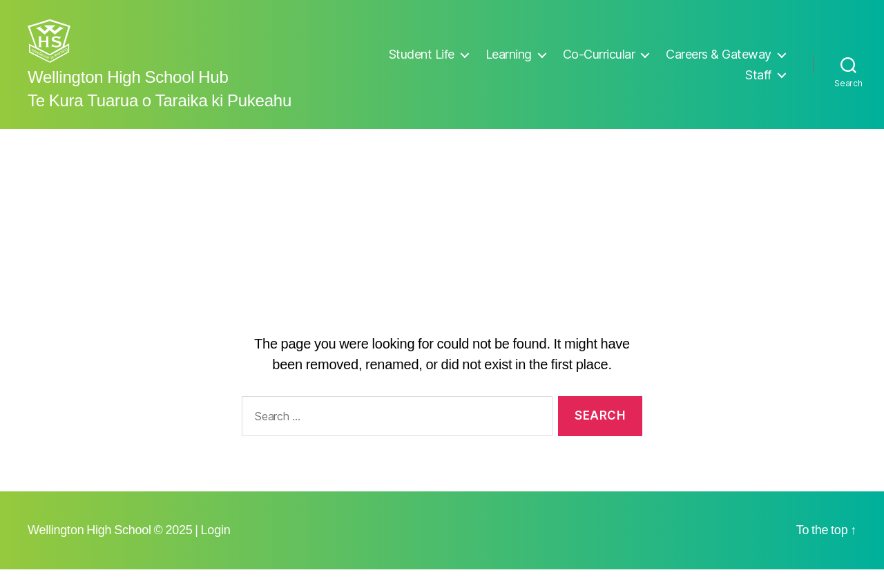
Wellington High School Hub (128, 97)
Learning (509, 63)
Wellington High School (89, 549)
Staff (758, 84)
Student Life (422, 63)
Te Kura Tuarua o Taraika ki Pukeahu (160, 120)
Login (216, 549)
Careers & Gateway (719, 63)
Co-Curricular (599, 63)
